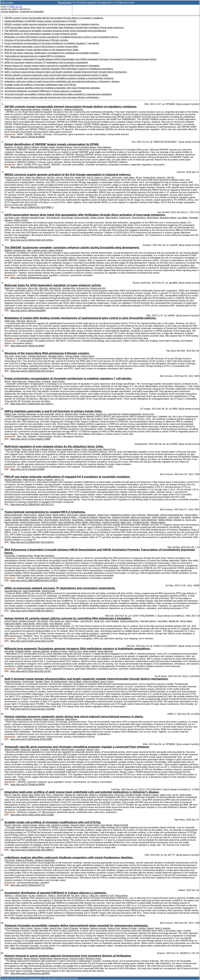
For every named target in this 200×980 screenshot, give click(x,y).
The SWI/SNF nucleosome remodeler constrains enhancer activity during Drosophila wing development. (55, 31)
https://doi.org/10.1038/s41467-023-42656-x (32, 948)
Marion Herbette (31, 958)
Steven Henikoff (121, 825)
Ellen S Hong (26, 928)
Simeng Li (94, 795)
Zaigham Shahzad (41, 651)
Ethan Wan (26, 750)
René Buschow (139, 218)
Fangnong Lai (11, 177)
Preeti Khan (10, 556)
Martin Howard (89, 651)
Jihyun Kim (33, 288)
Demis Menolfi (63, 896)
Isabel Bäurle (71, 719)
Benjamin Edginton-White (65, 517)
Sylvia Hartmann (159, 517)
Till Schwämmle (53, 218)
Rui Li (49, 795)
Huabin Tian (80, 177)
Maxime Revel (46, 958)
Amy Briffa (9, 651)
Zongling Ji (47, 109)
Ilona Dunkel (67, 218)
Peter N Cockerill (49, 522)
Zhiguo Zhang (121, 896)
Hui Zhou (75, 896)
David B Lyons (75, 651)
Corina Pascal (11, 621)
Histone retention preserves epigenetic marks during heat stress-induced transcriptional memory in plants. (56, 75)
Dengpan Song (106, 795)
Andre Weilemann (149, 520)
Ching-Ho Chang (77, 958)
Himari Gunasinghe (64, 449)
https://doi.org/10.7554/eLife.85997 (28, 346)
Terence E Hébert (91, 682)
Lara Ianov (80, 750)
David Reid (55, 750)
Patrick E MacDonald (131, 414)
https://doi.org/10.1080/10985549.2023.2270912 (34, 581)
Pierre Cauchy (30, 515)
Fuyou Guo (119, 795)
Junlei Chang (185, 795)
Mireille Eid (174, 621)
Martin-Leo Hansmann (141, 517)
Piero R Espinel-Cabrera (85, 147)
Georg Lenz (191, 520)
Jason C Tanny (107, 682)
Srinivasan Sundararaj (129, 520)
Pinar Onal (27, 449)
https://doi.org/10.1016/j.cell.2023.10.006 (30, 167)
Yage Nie (16, 795)
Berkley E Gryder (129, 928)
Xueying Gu (101, 414)
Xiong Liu (59, 414)
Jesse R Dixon (58, 381)
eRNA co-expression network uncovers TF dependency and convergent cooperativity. (46, 62)
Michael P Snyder (134, 795)
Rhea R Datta (109, 449)
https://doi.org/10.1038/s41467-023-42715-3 (32, 504)
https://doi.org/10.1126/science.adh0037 (30, 973)
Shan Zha (94, 896)
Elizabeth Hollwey (23, 651)
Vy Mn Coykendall (46, 414)
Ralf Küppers (95, 522)
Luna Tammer (86, 621)
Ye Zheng (46, 381)
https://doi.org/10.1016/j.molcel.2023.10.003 (32, 641)
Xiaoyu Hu (30, 177)
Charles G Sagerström (45, 860)
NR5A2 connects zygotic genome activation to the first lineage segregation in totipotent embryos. (52, 24)
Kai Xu (90, 177)
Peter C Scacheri (163, 928)
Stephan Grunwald (121, 517)
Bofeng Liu (41, 177)
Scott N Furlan (93, 825)
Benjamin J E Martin (14, 147)
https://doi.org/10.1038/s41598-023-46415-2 (32, 611)
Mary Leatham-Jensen (37, 250)
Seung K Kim (148, 414)
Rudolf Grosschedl (111, 522)
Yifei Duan (21, 321)
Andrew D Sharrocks (74, 109)
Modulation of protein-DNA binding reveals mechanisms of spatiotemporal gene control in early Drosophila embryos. (61, 37)
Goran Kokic (21, 356)
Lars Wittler (183, 218)
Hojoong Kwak (48, 591)
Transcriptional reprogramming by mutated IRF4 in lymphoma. (35, 56)
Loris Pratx (9, 719)
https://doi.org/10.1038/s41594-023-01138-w (32, 371)
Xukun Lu (99, 177)
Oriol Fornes (72, 515)
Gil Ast (67, 624)
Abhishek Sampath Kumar (33, 218)
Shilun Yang (40, 795)
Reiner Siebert (82, 522)
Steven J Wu (44, 825)
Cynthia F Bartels (146, 928)
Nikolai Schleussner (13, 515)
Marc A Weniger (139, 515)
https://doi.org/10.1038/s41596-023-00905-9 (32, 850)
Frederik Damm (30, 517)
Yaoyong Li (58, 109)
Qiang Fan (69, 177)
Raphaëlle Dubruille (13, 958)
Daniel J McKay (56, 250)
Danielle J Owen (12, 109)
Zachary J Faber (41, 928)
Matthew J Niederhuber (15, 250)
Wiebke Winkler (165, 520)
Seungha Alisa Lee (13, 591)
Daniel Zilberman (105, 651)
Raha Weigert (112, 218)
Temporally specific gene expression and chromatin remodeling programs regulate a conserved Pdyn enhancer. (59, 78)
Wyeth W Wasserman (30, 522)
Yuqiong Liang (34, 381)
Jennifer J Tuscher (40, 750)
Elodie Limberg (97, 218)
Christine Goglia (47, 147)
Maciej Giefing (59, 515)
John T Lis (59, 480)
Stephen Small (95, 449)
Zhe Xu (36, 449)
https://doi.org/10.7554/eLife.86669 (28, 137)
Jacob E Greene (30, 825)
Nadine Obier (37, 520)
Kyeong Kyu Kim (98, 288)
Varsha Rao (58, 795)
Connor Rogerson (10, 12)
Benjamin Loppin (93, 958)
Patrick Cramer (87, 356)
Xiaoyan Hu (70, 795)
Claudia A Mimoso (64, 147)
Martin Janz (126, 522)
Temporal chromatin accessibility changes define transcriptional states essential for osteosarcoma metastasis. (58, 94)
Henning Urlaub (72, 356)
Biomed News (65, 3)
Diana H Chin (114, 928)
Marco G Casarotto (13, 517)
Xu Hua (32, 896)
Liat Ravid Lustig (12, 218)
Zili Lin (139, 177)
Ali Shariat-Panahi (59, 682)
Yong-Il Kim (10, 860)
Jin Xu (175, 795)
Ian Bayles (84, 928)
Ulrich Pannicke (51, 520)
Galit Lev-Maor (72, 621)
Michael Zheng (47, 449)
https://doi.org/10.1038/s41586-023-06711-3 (32, 918)
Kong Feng (117, 177)
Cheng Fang (82, 795)
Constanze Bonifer (141, 522)
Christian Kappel (41, 719)
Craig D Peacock (70, 928)
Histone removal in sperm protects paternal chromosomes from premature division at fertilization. (52, 97)
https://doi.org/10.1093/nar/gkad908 (28, 311)
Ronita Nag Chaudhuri (44, 556)
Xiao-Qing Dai (114, 414)
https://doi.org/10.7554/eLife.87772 (28, 885)
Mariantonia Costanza (120, 515)
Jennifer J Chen (42, 682)
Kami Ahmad (107, 825)
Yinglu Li (52, 896)
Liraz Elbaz (162, 621)
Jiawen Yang (27, 795)
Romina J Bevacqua (27, 414)
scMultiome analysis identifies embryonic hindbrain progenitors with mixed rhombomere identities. (52, 88)
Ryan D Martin (75, 682)
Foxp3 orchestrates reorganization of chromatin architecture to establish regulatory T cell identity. (52, 43)
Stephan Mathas (158, 522)
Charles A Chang (87, 414)
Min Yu (8, 795)
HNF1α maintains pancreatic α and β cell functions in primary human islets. (41, 47)
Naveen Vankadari (88, 515)
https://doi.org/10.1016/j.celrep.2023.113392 (32, 815)
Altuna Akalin (153, 515)
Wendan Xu (179, 520)
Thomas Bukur (191, 515)
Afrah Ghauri (153, 218)
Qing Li (107, 177)
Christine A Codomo (60, 825)
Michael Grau (105, 517)
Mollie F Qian (10, 414)
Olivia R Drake (68, 750)
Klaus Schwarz (111, 520)
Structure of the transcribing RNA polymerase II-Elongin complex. (37, 40)
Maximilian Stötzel (168, 218)
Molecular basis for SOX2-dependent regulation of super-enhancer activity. (41, 34)
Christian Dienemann (37, 356)
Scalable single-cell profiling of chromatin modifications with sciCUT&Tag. (40, 85)
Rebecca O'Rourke (25, 860)
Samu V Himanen (45, 480)
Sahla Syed (10, 321)
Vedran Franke (45, 515)
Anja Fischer (65, 520)
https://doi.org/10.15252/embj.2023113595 (31, 739)
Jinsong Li (161, 177)
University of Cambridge (32, 12)
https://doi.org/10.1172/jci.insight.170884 (30, 439)
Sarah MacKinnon (13, 682)
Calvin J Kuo (165, 795)
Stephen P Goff (107, 896)
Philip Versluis (29, 480)
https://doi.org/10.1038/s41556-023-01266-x (32, 240)
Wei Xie (171, 177)
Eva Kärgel (186, 517)
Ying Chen (9, 356)
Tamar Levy (99, 621)
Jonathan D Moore (59, 651)
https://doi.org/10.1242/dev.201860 (27, 469)
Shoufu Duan (21, 896)
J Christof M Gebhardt (87, 517)
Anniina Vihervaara (13, 480)
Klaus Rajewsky (12, 522)
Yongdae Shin (69, 288)
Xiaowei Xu (42, 896)
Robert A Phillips (12, 750)
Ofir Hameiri (42, 621)
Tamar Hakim (186, 621)
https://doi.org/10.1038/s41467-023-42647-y (32, 404)
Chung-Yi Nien (81, 449)
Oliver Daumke (45, 517)
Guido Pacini (125, 218)
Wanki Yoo (9, 288)
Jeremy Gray (56, 928)
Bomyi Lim (32, 321)
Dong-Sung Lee (19, 381)
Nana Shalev (29, 624)
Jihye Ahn (43, 288)
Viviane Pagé (28, 682)
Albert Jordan (42, 624)
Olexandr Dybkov (56, 356)
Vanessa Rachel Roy (129, 621)
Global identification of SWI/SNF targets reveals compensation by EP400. (41, 21)
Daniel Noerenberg (21, 520)
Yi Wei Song (21, 288)
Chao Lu (85, 896)
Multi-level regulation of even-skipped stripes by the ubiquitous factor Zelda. (42, 50)
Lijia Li (21, 177)
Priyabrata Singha (25, 556)
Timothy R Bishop (12, 449)
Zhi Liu (7, 381)
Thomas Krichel (35, 978)
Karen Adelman (104, 147)
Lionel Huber (174, 517)
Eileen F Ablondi (31, 147)
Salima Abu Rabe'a (13, 624)
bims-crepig (7, 3)
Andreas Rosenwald (94, 520)
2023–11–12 (16, 7)
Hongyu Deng (149, 177)
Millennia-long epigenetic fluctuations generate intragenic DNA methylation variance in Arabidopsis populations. (59, 69)
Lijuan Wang (129, 177)
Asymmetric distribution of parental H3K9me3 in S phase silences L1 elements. (43, 91)
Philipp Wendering (24, 719)
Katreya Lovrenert (98, 928)
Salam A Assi (103, 515)
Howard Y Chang (151, 795)
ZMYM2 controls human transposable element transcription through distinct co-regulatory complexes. (54, 18)
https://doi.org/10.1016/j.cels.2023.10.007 (31, 671)
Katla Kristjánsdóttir (32, 591)
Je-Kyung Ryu (83, 288)
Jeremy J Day (93, 750)
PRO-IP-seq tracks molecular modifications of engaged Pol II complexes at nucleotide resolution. (52, 53)
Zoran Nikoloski (57, 719)
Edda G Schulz (21, 220)
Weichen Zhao (71, 414)
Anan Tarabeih (112, 621)
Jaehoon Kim (55, 288)
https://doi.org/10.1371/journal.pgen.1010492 (32, 709)
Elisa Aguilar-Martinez (30, 109)
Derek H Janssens (13, 825)
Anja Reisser (78, 520)
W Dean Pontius (12, 928)
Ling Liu (59, 177)
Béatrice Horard (61, 958)
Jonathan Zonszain (27, 621)
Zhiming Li (9, 896)
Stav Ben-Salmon (148, 621)
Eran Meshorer (56, 624)
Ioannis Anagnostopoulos (172, 515)
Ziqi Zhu (51, 177)
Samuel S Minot (78, 825)
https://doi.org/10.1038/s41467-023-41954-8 (32, 542)
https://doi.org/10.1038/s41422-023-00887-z (32, 207)
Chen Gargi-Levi (57, 621)
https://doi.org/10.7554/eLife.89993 (28, 784)
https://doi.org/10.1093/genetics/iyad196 (30, 278)
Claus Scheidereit (66, 522)
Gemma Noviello (82, 218)
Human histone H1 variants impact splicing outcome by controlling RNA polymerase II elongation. (52, 66)
